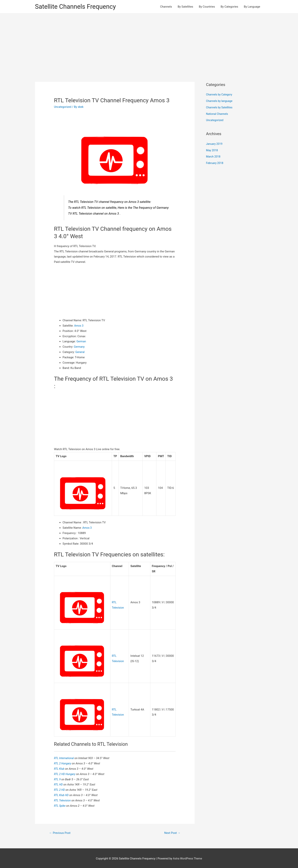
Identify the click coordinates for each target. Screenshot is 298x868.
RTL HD (59, 783)
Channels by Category (220, 95)
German (81, 342)
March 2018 (214, 157)
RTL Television (63, 799)
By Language (252, 7)
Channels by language (220, 101)
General (80, 352)
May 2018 (212, 151)
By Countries (207, 7)
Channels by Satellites (220, 108)
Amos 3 (79, 326)
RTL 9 (58, 778)
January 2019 (215, 144)
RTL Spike (60, 804)
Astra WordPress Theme (188, 858)
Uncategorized (63, 107)
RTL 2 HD (60, 789)
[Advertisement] (149, 42)
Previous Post (61, 832)
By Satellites (185, 7)
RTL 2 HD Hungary (66, 773)
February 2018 (215, 163)
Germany (80, 347)
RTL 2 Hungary (63, 762)
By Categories (229, 7)
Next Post (172, 832)
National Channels (218, 114)
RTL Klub (60, 767)
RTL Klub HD (62, 794)
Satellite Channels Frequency (78, 7)
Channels (166, 7)
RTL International (65, 757)
